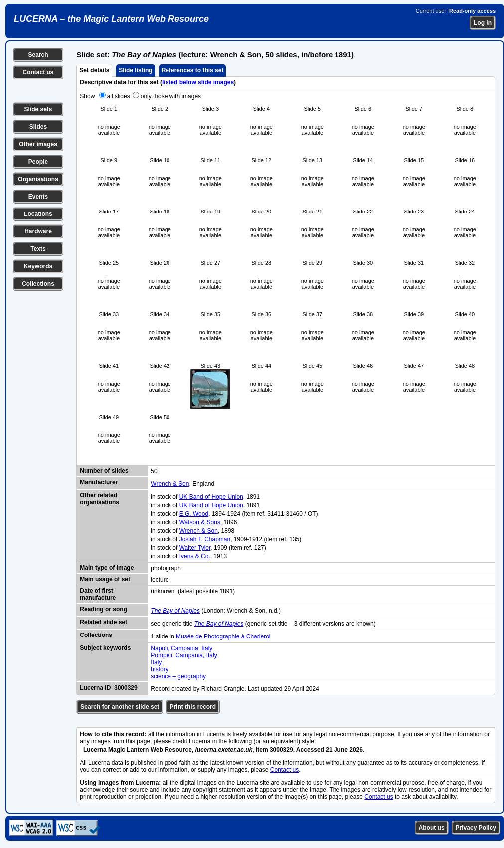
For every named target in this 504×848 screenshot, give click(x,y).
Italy (156, 662)
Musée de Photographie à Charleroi (223, 636)
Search (38, 55)
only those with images (171, 96)
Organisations (38, 179)
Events (38, 197)
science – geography (178, 676)
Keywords (38, 266)
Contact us (38, 72)
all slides (119, 96)
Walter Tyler (195, 548)
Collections (38, 284)
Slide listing (135, 70)
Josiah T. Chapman (205, 539)
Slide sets (38, 109)
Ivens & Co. (195, 556)
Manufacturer (99, 482)
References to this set (193, 70)
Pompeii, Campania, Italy (184, 655)
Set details (94, 70)
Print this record (193, 707)
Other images (38, 144)
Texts (38, 249)
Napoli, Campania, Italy (181, 648)
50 (154, 471)
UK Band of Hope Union (211, 497)
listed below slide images (198, 82)
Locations (38, 214)
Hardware (38, 231)
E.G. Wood (194, 514)
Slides (38, 127)
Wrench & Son (170, 484)
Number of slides (104, 471)
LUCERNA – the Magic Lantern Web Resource (111, 19)
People (38, 162)
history (159, 669)
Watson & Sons (200, 522)
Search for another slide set (120, 707)
